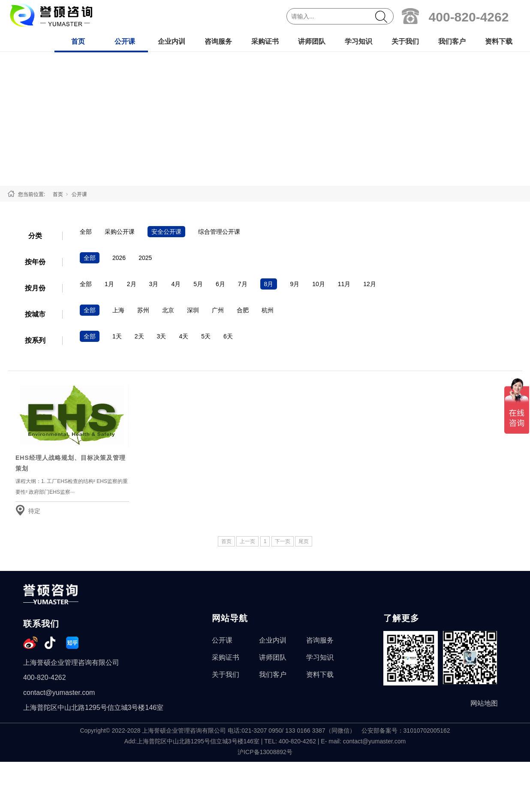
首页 (78, 41)
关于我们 (405, 41)
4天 (184, 336)
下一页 (283, 541)
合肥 (243, 310)
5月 (198, 284)
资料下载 (499, 41)
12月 (370, 284)
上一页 (247, 541)
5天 (206, 336)
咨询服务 (218, 41)
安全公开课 (166, 232)
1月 (109, 284)
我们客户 (452, 41)
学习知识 (358, 41)
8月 (269, 284)
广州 (218, 310)
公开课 (125, 41)
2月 (132, 284)
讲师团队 (312, 41)
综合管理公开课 (219, 232)
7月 (243, 284)
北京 (168, 310)
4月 (176, 284)
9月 (295, 284)
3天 (162, 336)
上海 (118, 310)
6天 (228, 336)
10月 (319, 284)
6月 (220, 284)
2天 (139, 336)
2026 (119, 258)
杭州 (268, 310)
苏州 (143, 310)
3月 (154, 284)
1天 (117, 336)
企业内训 (172, 41)
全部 (86, 232)
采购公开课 (120, 232)
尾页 (304, 541)
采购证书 (265, 41)
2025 (145, 258)
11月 (344, 284)
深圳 (193, 310)
